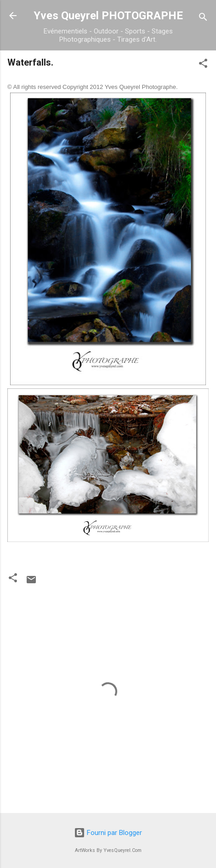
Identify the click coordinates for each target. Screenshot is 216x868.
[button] (203, 65)
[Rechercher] (203, 19)
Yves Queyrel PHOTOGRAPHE (108, 16)
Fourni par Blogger (108, 833)
